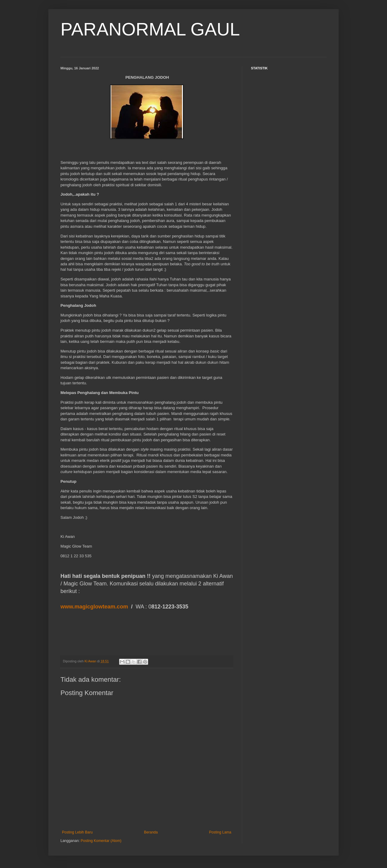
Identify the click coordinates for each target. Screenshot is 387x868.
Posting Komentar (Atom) (101, 841)
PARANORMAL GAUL (150, 29)
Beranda (151, 832)
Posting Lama (220, 832)
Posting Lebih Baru (77, 832)
